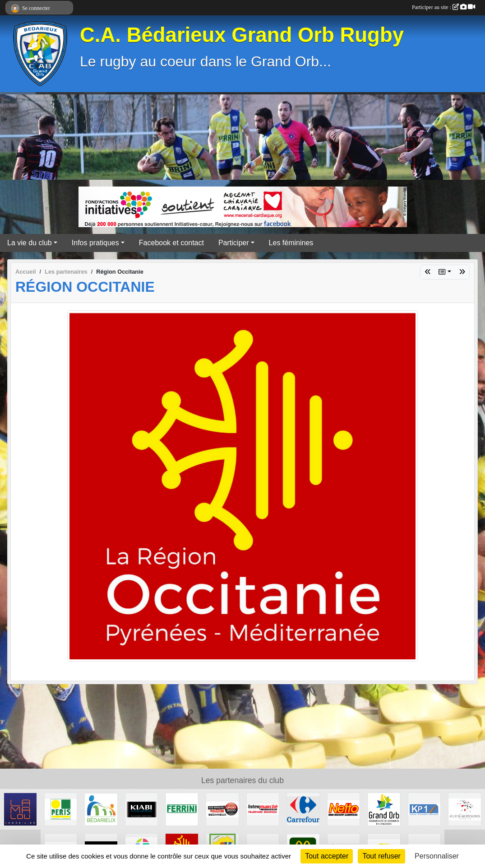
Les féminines (291, 243)
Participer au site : (443, 7)
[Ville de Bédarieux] (101, 809)
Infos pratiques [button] (95, 243)
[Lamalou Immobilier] (20, 809)
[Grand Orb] (384, 809)
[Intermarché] (263, 809)
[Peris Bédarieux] (61, 809)
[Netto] (344, 809)
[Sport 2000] (222, 809)
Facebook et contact (171, 243)
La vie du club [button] (30, 243)
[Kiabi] (142, 809)
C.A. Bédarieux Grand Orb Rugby (242, 35)
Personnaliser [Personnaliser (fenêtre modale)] (437, 856)
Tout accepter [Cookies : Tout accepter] (327, 856)
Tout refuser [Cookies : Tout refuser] (381, 856)
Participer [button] (234, 243)
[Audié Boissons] (465, 809)
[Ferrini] (182, 809)
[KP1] (425, 809)
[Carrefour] (303, 809)
